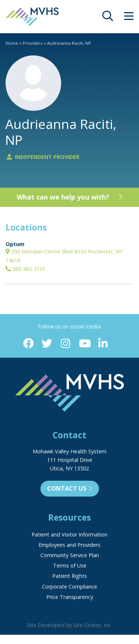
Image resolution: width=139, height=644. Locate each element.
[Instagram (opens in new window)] (65, 344)
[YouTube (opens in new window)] (84, 344)
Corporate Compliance (69, 587)
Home (12, 43)
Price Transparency (70, 597)
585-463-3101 (26, 269)
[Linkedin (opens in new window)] (103, 344)
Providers (33, 43)
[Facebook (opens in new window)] (28, 344)
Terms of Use (70, 565)
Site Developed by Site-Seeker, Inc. (69, 625)
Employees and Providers (69, 545)
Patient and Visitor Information (69, 534)
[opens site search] (108, 18)
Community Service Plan (70, 555)
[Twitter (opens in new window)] (47, 344)
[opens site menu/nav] (129, 18)
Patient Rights (70, 576)
